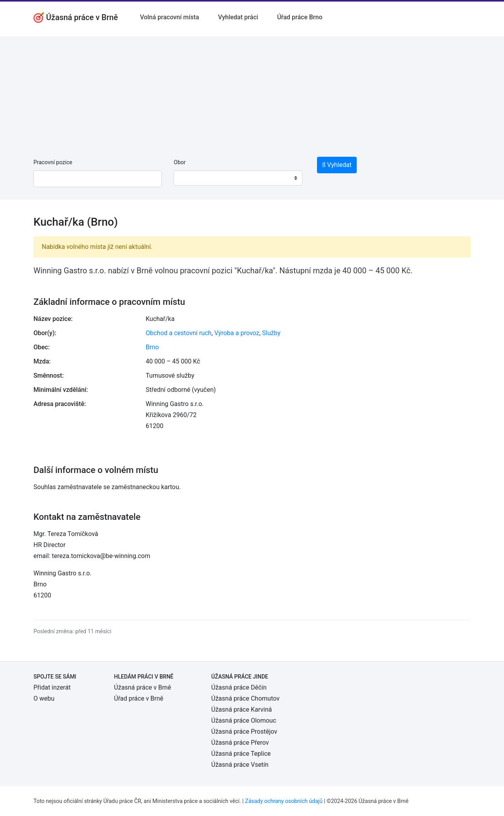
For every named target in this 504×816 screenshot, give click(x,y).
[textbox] (190, 178)
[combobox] (238, 178)
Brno (152, 347)
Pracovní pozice (53, 162)
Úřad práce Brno (300, 17)
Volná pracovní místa (169, 17)
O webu (44, 698)
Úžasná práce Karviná (242, 709)
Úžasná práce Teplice (241, 754)
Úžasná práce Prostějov (244, 732)
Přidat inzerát (52, 687)
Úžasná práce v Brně (143, 687)
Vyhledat (337, 165)
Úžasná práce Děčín (239, 687)
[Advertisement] (252, 91)
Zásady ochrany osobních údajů (284, 801)
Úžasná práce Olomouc (244, 720)
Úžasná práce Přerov (240, 743)
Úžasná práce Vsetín (240, 765)
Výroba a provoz (237, 333)
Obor (180, 162)
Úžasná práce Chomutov (246, 698)
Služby (271, 333)
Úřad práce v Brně (139, 698)
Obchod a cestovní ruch (179, 333)
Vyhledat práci (238, 17)
